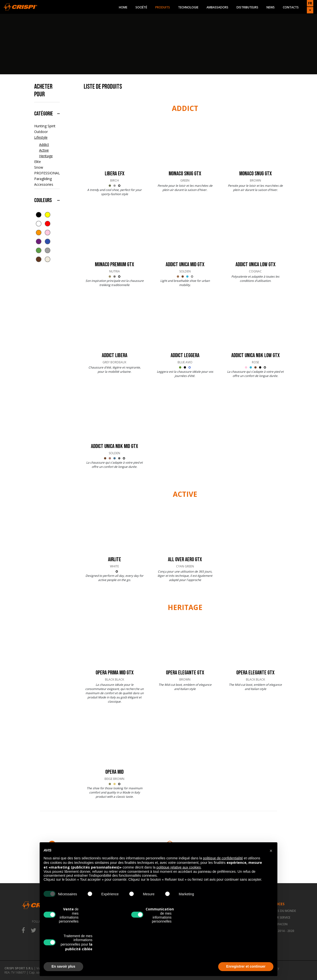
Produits (163, 7)
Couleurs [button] (43, 200)
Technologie (188, 7)
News (271, 7)
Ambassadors (217, 7)
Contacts (291, 7)
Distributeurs (247, 7)
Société (141, 7)
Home (123, 7)
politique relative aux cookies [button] (179, 867)
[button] (271, 850)
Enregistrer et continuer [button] (246, 966)
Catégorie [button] (44, 114)
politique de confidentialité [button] (223, 858)
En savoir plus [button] (63, 966)
